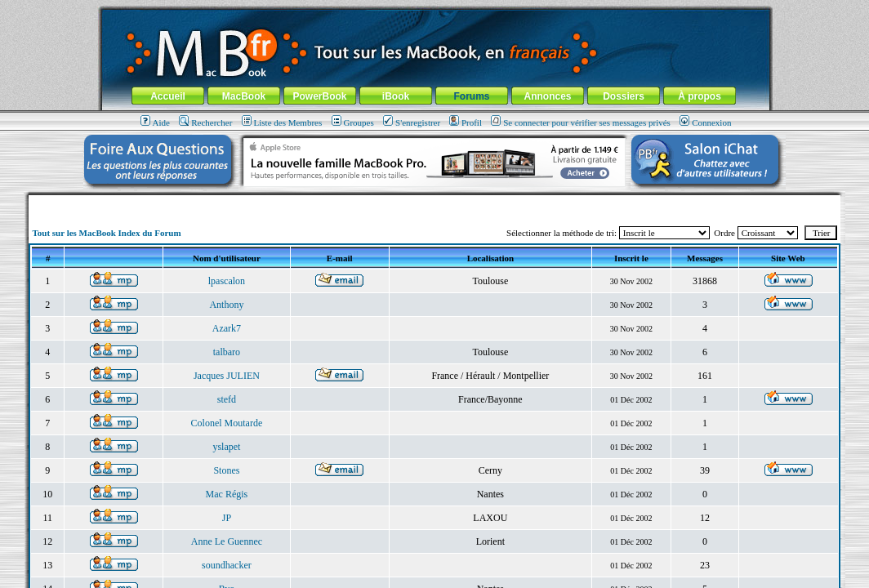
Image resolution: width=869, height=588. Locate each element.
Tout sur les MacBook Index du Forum (106, 233)
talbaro (227, 352)
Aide (155, 122)
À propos (700, 96)
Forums (471, 96)
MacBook (244, 96)
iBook (396, 96)
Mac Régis (227, 494)
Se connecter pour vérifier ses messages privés (581, 122)
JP (227, 518)
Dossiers (624, 96)
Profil (466, 122)
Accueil (168, 96)
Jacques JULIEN (227, 376)
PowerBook (319, 96)
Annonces (547, 96)
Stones (226, 470)
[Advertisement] (434, 201)
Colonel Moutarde (227, 423)
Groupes (353, 122)
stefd (227, 399)
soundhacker (227, 565)
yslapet (226, 447)
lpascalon (227, 281)
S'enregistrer (412, 122)
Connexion (705, 122)
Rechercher (205, 122)
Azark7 (227, 328)
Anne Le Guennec (227, 541)
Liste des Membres (282, 122)
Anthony (226, 305)
